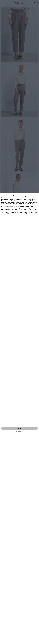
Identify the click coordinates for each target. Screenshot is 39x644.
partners (8, 198)
